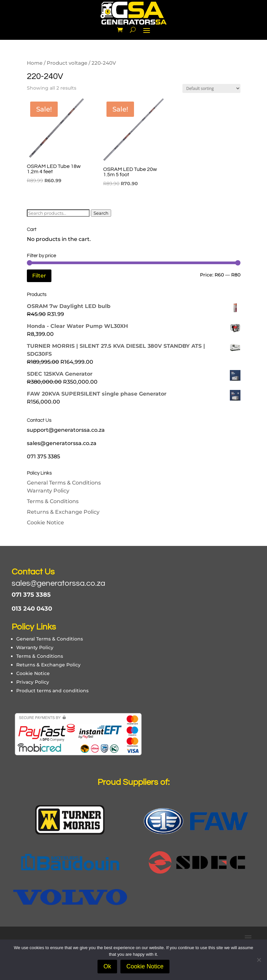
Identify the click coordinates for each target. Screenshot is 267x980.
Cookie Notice (45, 523)
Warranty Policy (48, 491)
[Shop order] (211, 88)
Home (35, 63)
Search (101, 213)
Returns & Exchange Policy (63, 512)
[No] (259, 960)
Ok (107, 966)
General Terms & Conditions (64, 483)
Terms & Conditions (53, 501)
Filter (39, 275)
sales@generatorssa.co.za (58, 583)
